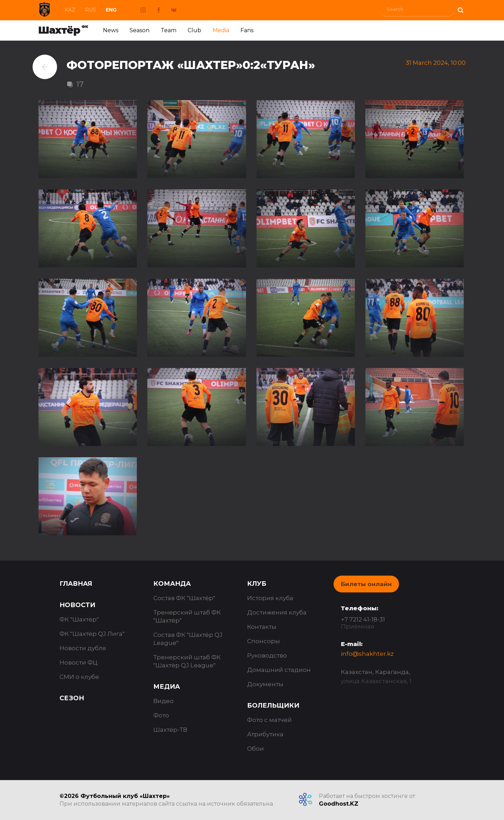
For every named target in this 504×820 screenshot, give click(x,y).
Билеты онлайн (366, 584)
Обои (255, 749)
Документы (265, 684)
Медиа (167, 687)
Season (139, 30)
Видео (163, 701)
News (111, 30)
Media (221, 30)
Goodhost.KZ (339, 804)
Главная (76, 584)
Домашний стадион (279, 670)
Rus (90, 10)
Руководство (267, 655)
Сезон (72, 698)
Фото (161, 715)
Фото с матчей (269, 720)
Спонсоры (264, 641)
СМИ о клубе (79, 677)
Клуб (257, 584)
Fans (247, 30)
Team (169, 30)
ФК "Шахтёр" (79, 619)
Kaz (70, 10)
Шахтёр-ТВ (170, 730)
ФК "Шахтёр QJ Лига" (92, 634)
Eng (111, 10)
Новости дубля (83, 648)
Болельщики (273, 706)
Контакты (262, 627)
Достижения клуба (277, 612)
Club (194, 30)
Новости (77, 605)
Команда (172, 584)
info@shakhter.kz (367, 654)
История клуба (270, 598)
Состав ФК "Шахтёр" (184, 598)
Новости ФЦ (79, 662)
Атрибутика (265, 734)
